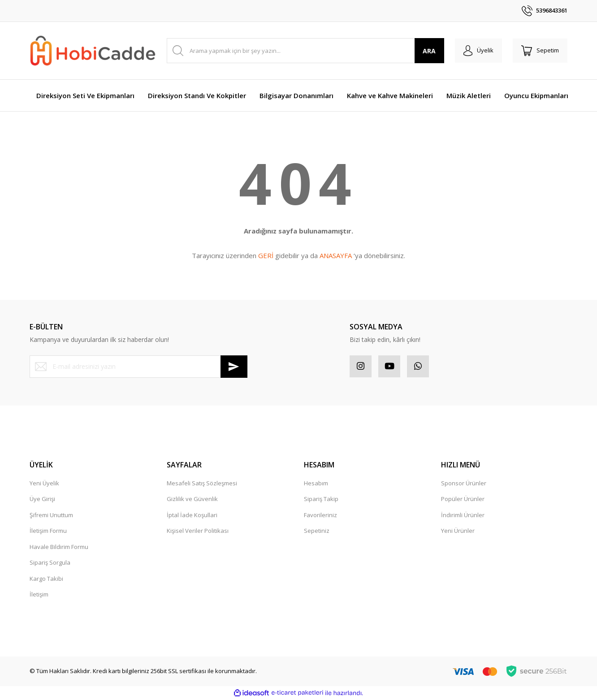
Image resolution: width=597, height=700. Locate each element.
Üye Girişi (42, 499)
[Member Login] (477, 51)
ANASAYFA (336, 255)
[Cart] (540, 51)
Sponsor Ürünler (464, 484)
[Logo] (93, 51)
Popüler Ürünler (463, 499)
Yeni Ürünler (458, 531)
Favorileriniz (320, 515)
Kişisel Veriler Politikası (198, 531)
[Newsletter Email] (138, 367)
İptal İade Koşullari (192, 515)
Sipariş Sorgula (50, 563)
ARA (428, 51)
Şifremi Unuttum (51, 515)
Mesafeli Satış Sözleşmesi (202, 484)
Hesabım (316, 484)
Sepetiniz (317, 531)
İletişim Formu (48, 531)
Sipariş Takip (321, 499)
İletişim (39, 595)
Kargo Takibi (46, 579)
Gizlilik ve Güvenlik (192, 499)
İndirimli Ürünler (463, 515)
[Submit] (234, 367)
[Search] (305, 51)
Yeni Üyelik (44, 484)
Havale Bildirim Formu (59, 547)
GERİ (266, 255)
